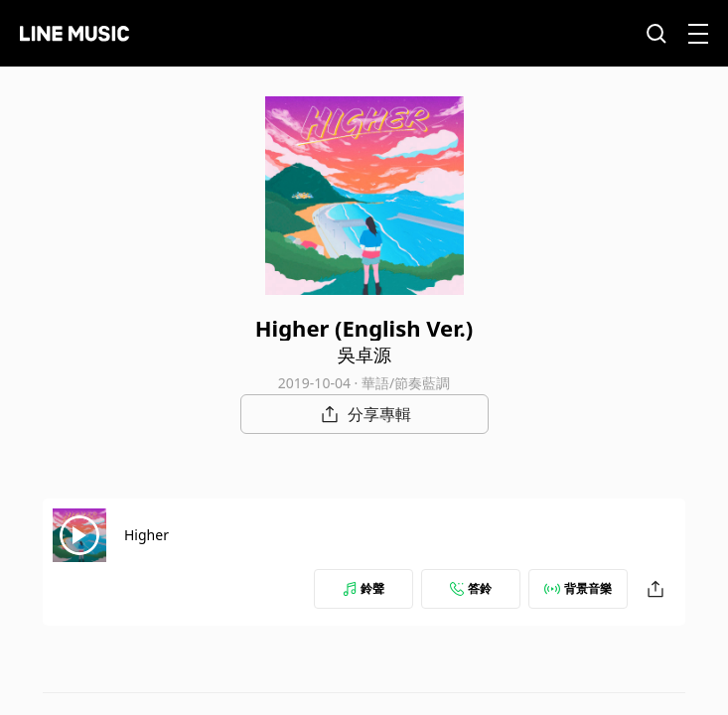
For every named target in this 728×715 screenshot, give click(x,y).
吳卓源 (364, 355)
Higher (146, 535)
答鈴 (471, 588)
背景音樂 (578, 588)
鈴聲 (364, 588)
